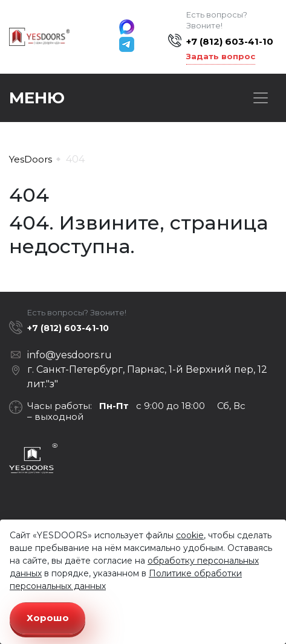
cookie (190, 535)
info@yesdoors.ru (70, 355)
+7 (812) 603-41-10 (230, 41)
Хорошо (48, 618)
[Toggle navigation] (261, 98)
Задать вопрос (221, 56)
